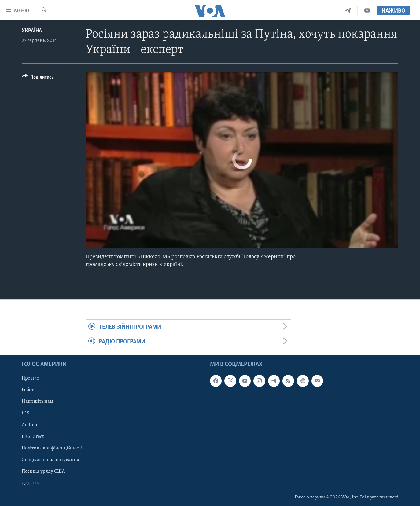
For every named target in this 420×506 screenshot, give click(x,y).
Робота (29, 390)
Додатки (31, 483)
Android (30, 425)
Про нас (30, 378)
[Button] (38, 78)
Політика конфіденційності (52, 448)
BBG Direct (33, 437)
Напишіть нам (37, 402)
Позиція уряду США (43, 471)
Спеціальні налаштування (50, 460)
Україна (32, 31)
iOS (26, 413)
